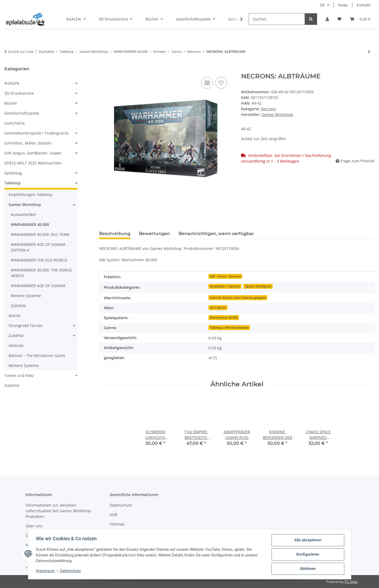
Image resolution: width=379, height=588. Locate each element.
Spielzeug (13, 173)
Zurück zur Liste (21, 51)
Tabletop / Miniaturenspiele (229, 328)
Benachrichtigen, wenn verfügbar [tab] (216, 234)
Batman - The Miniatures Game (37, 355)
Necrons (269, 109)
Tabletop (13, 183)
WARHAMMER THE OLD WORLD (39, 260)
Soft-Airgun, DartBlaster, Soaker (33, 153)
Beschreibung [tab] (115, 234)
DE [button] (322, 5)
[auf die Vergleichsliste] (207, 83)
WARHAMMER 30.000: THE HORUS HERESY (41, 273)
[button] (327, 19)
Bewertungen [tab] (154, 234)
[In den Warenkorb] (103, 70)
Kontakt (364, 5)
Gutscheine (15, 123)
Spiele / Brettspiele (258, 286)
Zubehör (18, 306)
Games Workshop (25, 204)
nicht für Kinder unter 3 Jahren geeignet (238, 298)
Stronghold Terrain (26, 326)
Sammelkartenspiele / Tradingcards (36, 133)
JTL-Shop (351, 582)
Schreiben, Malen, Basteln (28, 143)
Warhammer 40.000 (224, 318)
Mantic (15, 316)
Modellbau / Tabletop (225, 286)
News (343, 5)
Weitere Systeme (26, 296)
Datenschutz (71, 571)
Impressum (46, 571)
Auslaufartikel (23, 214)
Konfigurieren (307, 555)
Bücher (11, 103)
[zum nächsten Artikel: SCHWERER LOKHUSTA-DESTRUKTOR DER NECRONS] (369, 52)
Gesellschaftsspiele (22, 113)
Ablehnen (307, 569)
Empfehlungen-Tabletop (31, 195)
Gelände (16, 345)
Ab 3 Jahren (218, 308)
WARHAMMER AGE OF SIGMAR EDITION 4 (38, 247)
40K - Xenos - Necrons (225, 276)
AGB (113, 515)
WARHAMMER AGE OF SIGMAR (38, 286)
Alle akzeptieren (307, 541)
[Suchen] (277, 19)
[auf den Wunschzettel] (221, 83)
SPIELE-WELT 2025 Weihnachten (33, 163)
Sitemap (117, 524)
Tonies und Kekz (19, 375)
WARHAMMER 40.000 (30, 224)
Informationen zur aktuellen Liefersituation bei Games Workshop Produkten (58, 511)
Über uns (34, 526)
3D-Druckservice (19, 93)
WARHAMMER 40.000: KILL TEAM (40, 234)
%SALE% (12, 83)
